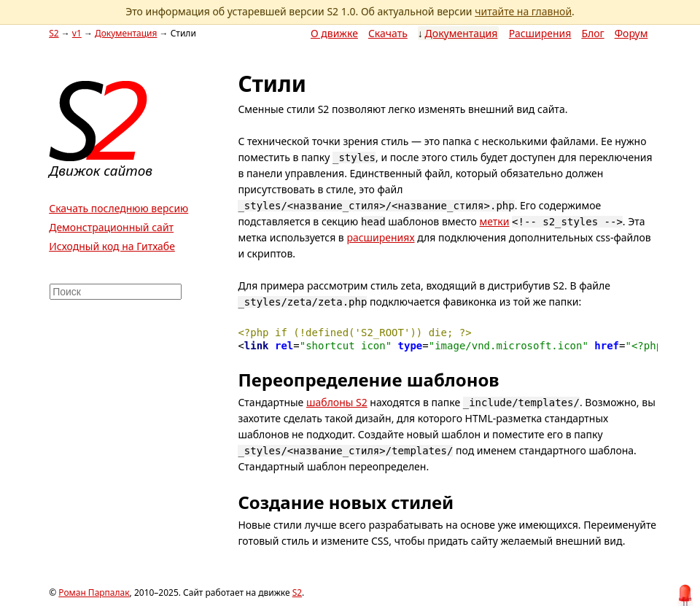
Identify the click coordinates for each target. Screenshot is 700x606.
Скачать (388, 33)
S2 (54, 33)
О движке (334, 33)
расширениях (380, 237)
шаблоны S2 (337, 402)
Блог (592, 33)
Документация (462, 33)
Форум (631, 33)
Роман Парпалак (94, 593)
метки (494, 221)
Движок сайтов (101, 171)
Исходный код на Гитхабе (112, 246)
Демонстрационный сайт (111, 227)
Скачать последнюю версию (118, 208)
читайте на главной (523, 11)
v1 (77, 33)
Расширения (540, 33)
